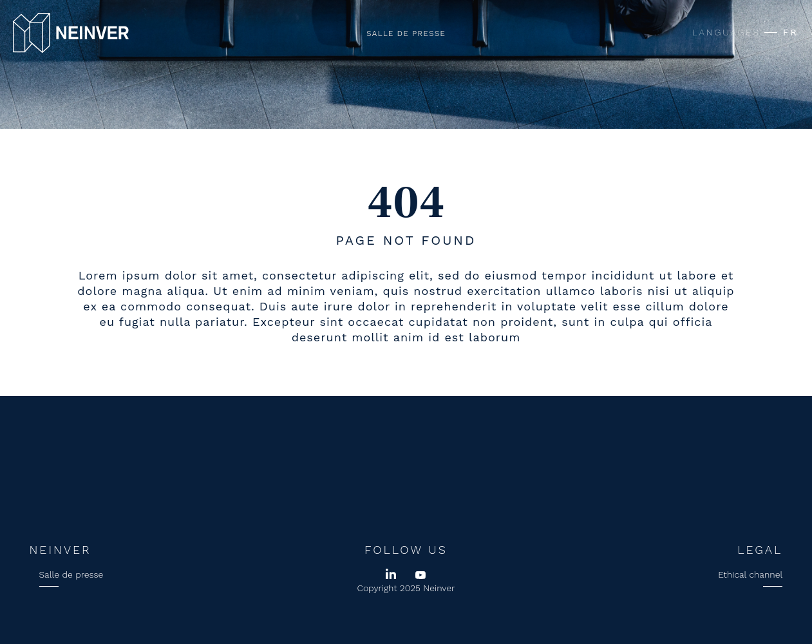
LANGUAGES (726, 32)
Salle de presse (406, 33)
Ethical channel (750, 574)
